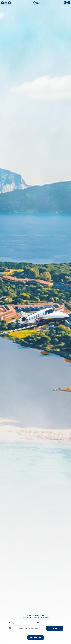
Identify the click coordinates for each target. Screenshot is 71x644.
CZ (65, 3)
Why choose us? (36, 638)
